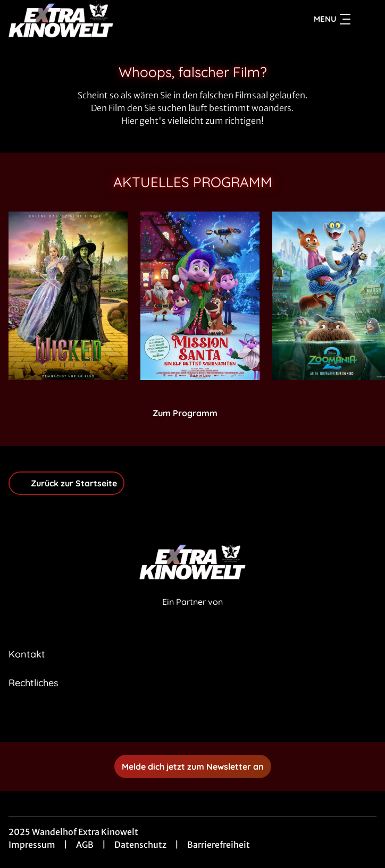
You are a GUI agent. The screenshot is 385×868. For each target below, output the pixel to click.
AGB (85, 845)
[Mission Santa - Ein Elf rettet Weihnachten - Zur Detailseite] (200, 296)
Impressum (32, 845)
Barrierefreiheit (219, 845)
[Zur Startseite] (83, 19)
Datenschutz (140, 845)
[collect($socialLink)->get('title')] (181, 719)
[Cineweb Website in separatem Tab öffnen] (192, 613)
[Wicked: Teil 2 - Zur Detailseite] (68, 296)
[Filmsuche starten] (366, 19)
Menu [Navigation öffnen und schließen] (332, 19)
